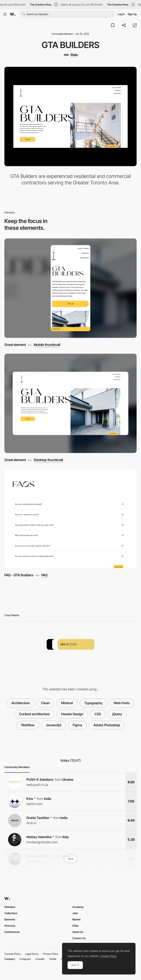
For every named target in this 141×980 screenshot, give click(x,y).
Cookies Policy (13, 954)
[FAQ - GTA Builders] (70, 519)
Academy (78, 907)
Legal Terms (32, 954)
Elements (10, 919)
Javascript (54, 725)
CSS (98, 714)
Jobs (75, 913)
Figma (77, 725)
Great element (15, 345)
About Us (78, 932)
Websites (10, 907)
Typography (93, 703)
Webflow (28, 725)
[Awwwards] (13, 14)
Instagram (25, 959)
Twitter (53, 959)
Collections (11, 913)
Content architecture (34, 714)
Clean (45, 703)
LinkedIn (40, 959)
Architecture (21, 703)
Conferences (12, 932)
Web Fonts (122, 703)
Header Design (72, 714)
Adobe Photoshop (107, 725)
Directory (10, 926)
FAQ (44, 575)
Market (76, 919)
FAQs (75, 926)
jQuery (117, 714)
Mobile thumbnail (47, 345)
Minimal (67, 703)
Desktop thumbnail (48, 460)
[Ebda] (71, 55)
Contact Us (79, 938)
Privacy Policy (51, 954)
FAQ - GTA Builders (19, 575)
